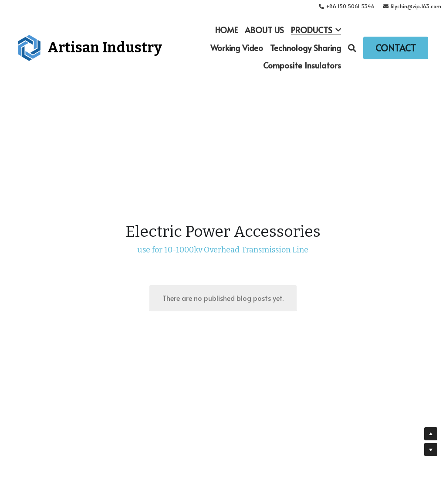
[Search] (352, 48)
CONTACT (396, 48)
